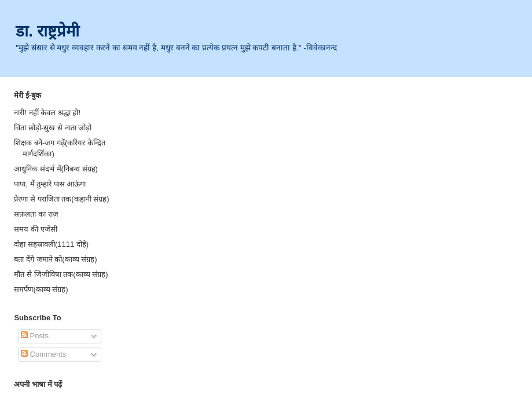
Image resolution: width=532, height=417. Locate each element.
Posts (35, 336)
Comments (43, 354)
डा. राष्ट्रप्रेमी (47, 31)
